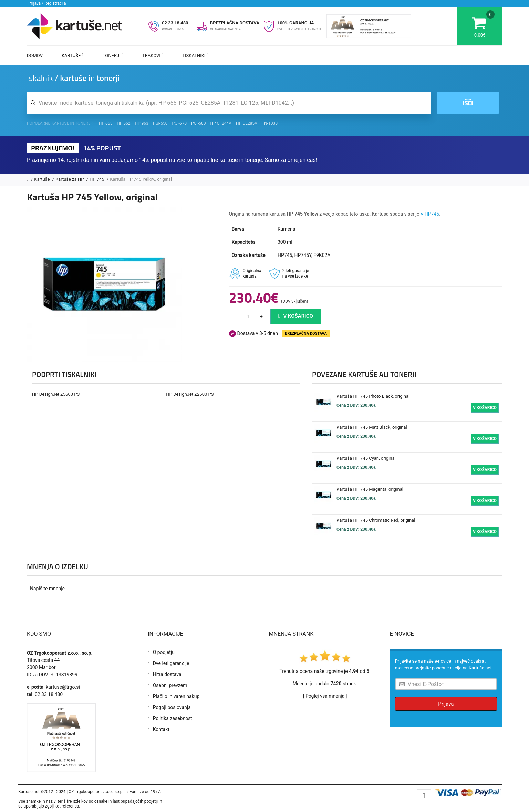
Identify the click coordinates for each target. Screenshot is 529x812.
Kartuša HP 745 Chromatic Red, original (376, 520)
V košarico (296, 316)
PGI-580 (199, 123)
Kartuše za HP (70, 179)
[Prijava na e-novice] (446, 684)
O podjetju (164, 652)
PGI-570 (179, 123)
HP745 (432, 214)
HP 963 (142, 123)
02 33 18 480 (175, 23)
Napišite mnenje (47, 589)
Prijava (446, 704)
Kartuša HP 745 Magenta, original (370, 489)
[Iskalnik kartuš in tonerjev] (229, 103)
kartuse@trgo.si (63, 687)
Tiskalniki (195, 56)
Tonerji (113, 56)
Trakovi (153, 56)
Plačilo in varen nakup (176, 696)
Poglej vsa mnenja (325, 696)
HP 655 (106, 123)
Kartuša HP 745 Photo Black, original (373, 396)
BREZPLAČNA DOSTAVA (235, 23)
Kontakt (161, 729)
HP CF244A (221, 123)
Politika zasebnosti (173, 718)
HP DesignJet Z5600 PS (56, 394)
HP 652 (123, 123)
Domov (35, 56)
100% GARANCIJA (296, 23)
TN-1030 (270, 123)
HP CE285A (247, 123)
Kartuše (73, 56)
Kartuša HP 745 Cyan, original (366, 458)
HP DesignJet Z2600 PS (190, 394)
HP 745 (97, 179)
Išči (468, 103)
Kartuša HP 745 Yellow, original (141, 179)
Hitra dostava (167, 674)
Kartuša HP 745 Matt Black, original (372, 427)
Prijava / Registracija (47, 3)
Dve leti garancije (171, 663)
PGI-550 (160, 123)
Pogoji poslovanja (172, 707)
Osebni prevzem (170, 685)
